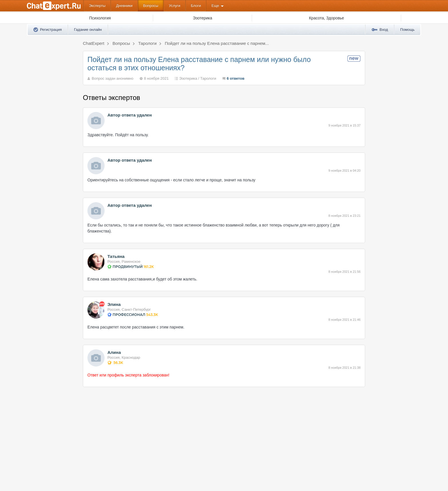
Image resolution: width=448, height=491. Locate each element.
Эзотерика (188, 78)
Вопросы (151, 6)
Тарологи (208, 78)
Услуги (175, 6)
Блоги (196, 6)
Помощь (407, 30)
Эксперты (97, 6)
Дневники (124, 6)
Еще (215, 6)
